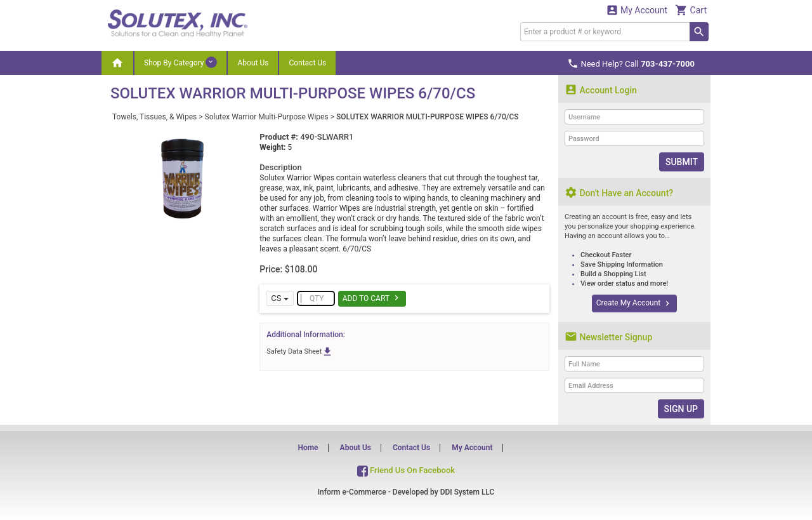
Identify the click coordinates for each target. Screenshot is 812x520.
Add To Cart (372, 298)
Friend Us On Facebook (406, 470)
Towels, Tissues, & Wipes (154, 117)
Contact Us (307, 63)
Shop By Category (180, 62)
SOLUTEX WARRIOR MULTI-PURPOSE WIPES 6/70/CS (428, 117)
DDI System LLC (468, 492)
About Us (253, 63)
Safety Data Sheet (300, 351)
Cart (691, 10)
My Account (637, 10)
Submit (682, 162)
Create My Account (634, 303)
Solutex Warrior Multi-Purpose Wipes (267, 117)
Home (308, 448)
